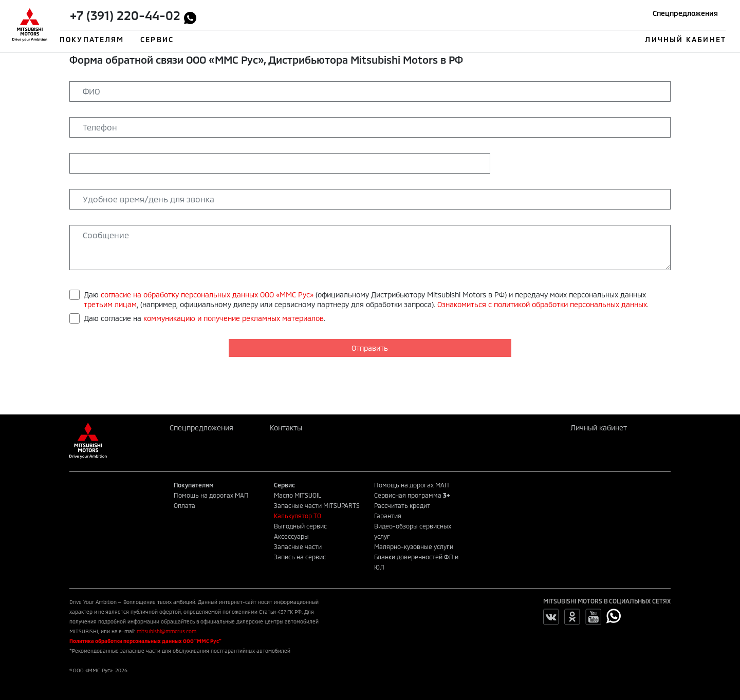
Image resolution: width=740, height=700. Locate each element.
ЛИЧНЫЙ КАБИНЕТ (685, 39)
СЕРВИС (157, 39)
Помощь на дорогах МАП (211, 495)
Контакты (286, 428)
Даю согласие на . (205, 318)
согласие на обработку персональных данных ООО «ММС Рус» (207, 295)
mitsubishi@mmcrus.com (166, 631)
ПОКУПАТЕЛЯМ (92, 39)
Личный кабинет (599, 428)
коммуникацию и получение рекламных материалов (234, 318)
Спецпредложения (685, 13)
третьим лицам (110, 304)
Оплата (184, 505)
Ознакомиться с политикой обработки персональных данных (542, 304)
